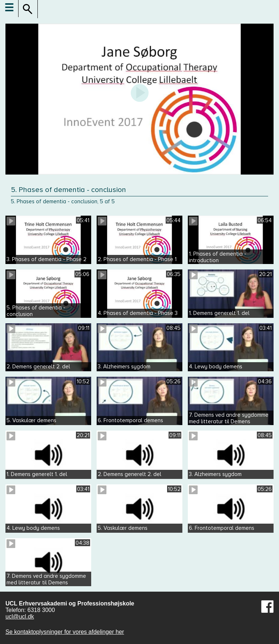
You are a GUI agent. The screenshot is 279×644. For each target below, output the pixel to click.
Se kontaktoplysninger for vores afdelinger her (65, 632)
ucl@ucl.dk (20, 617)
